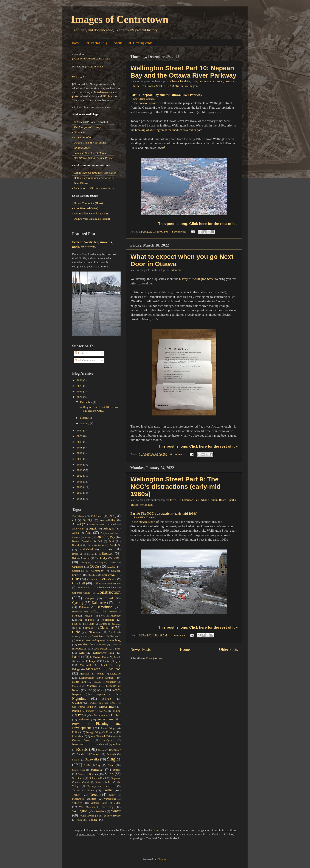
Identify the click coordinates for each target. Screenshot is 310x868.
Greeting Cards (79, 636)
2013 (80, 470)
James (117, 649)
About (118, 43)
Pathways (84, 719)
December (86, 402)
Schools (111, 754)
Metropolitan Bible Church (96, 678)
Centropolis (78, 571)
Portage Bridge (94, 732)
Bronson (108, 554)
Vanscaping (110, 799)
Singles (114, 759)
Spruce (81, 774)
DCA (118, 603)
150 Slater (97, 516)
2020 (80, 436)
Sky (98, 765)
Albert (173, 81)
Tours (91, 790)
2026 (80, 380)
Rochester (115, 750)
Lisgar (93, 661)
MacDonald (86, 665)
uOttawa (77, 799)
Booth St (115, 545)
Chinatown (108, 575)
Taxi (110, 782)
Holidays (83, 644)
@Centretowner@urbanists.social (92, 59)
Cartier (112, 562)
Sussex (99, 782)
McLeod (115, 669)
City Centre (109, 579)
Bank (99, 537)
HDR (79, 640)
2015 (80, 459)
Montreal (76, 686)
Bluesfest (77, 545)
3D (112, 516)
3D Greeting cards (140, 43)
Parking (116, 711)
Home (76, 43)
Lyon (118, 661)
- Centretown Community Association (94, 173)
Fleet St (89, 616)
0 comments (177, 454)
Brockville (92, 554)
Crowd (109, 598)
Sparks (232, 500)
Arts (88, 533)
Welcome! (78, 77)
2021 (80, 430)
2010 (80, 487)
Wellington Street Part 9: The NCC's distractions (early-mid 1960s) (176, 486)
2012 (80, 476)
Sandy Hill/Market (88, 754)
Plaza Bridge (108, 728)
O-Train (229, 81)
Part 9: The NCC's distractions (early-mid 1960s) (164, 514)
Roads (151, 86)
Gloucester (95, 632)
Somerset (97, 770)
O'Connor (78, 703)
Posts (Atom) (154, 658)
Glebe (76, 632)
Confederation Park (105, 587)
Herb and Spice (94, 640)
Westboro (101, 811)
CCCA (95, 567)
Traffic (179, 86)
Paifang (77, 711)
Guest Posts (98, 636)
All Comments (85, 360)
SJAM (170, 86)
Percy (75, 724)
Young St (81, 820)
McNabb (84, 674)
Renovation (80, 744)
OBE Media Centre (99, 703)
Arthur (76, 533)
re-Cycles (109, 740)
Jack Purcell (101, 649)
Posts (79, 353)
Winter (116, 811)
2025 (80, 386)
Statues (94, 774)
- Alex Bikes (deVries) (85, 208)
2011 (80, 482)
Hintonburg (114, 640)
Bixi (111, 541)
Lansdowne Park (104, 653)
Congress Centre (81, 593)
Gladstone (107, 628)
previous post (147, 103)
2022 (80, 397)
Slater (111, 765)
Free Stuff (88, 624)
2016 (80, 453)
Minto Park (79, 682)
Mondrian (111, 682)
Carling (83, 562)
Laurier (77, 657)
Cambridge (101, 558)
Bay (113, 537)
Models (97, 682)
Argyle (93, 528)
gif (77, 628)
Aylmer (88, 537)
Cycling (78, 603)
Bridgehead (86, 549)
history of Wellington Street (197, 279)
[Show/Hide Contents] (144, 99)
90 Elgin (88, 520)
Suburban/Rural (98, 778)
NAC (89, 690)
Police (76, 732)
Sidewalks (92, 759)
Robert (101, 750)
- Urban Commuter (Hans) (88, 203)
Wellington (191, 86)
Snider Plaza (78, 770)
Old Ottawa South (82, 707)
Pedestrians (105, 719)
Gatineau (116, 624)
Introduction (79, 649)
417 (172, 500)
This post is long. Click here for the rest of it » (198, 224)
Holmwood (101, 645)
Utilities (91, 799)
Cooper (90, 598)
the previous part (145, 522)
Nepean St (104, 694)
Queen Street (81, 740)
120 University (79, 516)
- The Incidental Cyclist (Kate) (90, 213)
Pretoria (77, 736)
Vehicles (77, 803)
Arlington (109, 528)
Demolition (104, 607)
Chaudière (184, 81)
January (85, 423)
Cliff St (97, 584)
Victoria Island (99, 803)
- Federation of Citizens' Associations (94, 188)
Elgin (96, 611)
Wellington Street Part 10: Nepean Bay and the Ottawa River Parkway (183, 72)
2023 (80, 391)
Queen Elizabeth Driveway (102, 736)
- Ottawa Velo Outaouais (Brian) (91, 219)
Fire (74, 616)
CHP (194, 81)
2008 (80, 499)
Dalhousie (175, 270)
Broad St (77, 554)
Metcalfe (115, 674)
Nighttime (79, 699)
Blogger (162, 859)
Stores (109, 774)
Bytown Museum (81, 558)
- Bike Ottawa (80, 183)
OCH (115, 703)
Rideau (117, 745)
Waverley (108, 807)
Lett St (117, 657)
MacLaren (93, 669)
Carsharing (98, 562)
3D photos (108, 96)
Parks (82, 715)
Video (117, 803)
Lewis (79, 661)
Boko (90, 545)
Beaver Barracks (81, 541)
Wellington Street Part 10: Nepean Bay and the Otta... (99, 409)
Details (157, 830)
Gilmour (88, 628)
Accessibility (108, 520)
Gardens (103, 624)
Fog (80, 620)
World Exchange (88, 816)
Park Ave (103, 711)
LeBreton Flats (207, 81)
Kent (82, 653)
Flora (102, 616)
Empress (113, 612)
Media (101, 674)
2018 (80, 447)
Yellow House (112, 816)
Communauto (83, 587)
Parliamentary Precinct (107, 715)
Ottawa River (138, 86)
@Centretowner (95, 66)
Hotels (114, 645)
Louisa (106, 661)
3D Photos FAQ (97, 43)
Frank (75, 624)
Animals (112, 525)
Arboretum (78, 529)
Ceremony (97, 571)
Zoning (93, 820)
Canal (116, 558)
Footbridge (108, 620)
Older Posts (228, 649)
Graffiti (113, 632)
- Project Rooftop (82, 137)
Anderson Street (96, 525)
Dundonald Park (80, 612)
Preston (111, 732)
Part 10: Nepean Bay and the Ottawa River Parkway (166, 95)
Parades (90, 711)
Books (101, 545)
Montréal (92, 686)
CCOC (111, 567)
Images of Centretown (120, 19)
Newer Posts (140, 649)
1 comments (179, 232)
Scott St (161, 86)
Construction (108, 592)
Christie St (92, 579)
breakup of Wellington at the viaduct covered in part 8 (170, 130)
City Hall (79, 583)
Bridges (107, 549)
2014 (80, 464)
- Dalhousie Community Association (93, 178)
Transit (76, 795)
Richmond (102, 745)
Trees (94, 795)
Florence (115, 616)
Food (91, 620)
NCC (220, 81)
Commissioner (113, 584)
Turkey (112, 795)
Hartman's (115, 636)
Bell (100, 541)
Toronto (76, 790)
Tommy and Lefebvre (101, 786)
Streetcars (78, 778)
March (84, 418)
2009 (80, 493)
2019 (80, 442)
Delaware (84, 607)
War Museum (87, 807)
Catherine (78, 567)
